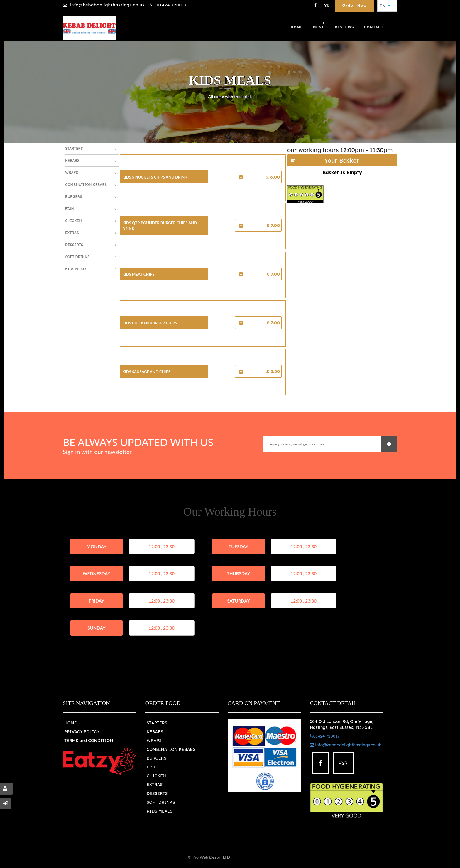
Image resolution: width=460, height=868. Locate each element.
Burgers (74, 197)
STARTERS (157, 723)
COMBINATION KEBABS (171, 749)
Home (297, 27)
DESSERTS (157, 793)
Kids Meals (76, 269)
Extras (72, 233)
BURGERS (157, 758)
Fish (70, 209)
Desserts (74, 245)
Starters (74, 148)
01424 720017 (172, 5)
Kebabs (72, 160)
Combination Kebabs (86, 185)
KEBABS (155, 732)
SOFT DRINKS (161, 802)
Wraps (72, 173)
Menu (319, 27)
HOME (70, 723)
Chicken (73, 221)
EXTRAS (155, 785)
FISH (152, 767)
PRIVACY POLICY (82, 732)
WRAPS (154, 741)
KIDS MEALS (160, 811)
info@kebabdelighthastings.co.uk (107, 5)
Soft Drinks (77, 257)
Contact (374, 27)
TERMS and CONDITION (89, 741)
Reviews (344, 27)
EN (385, 6)
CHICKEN (156, 776)
